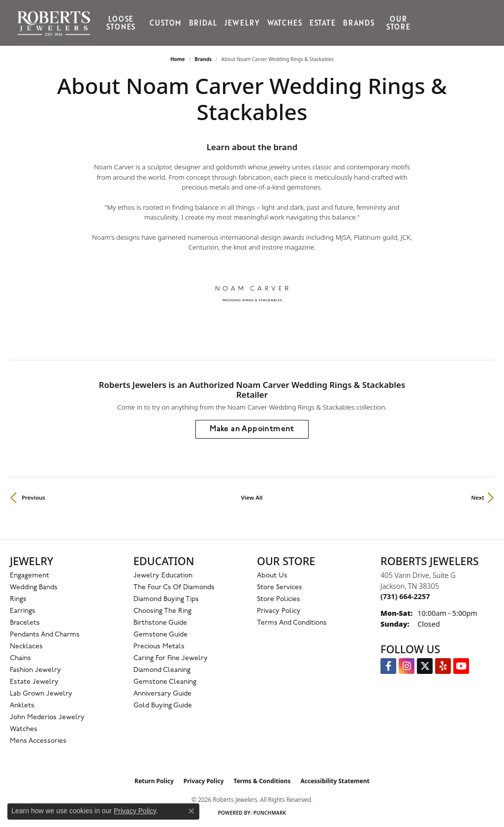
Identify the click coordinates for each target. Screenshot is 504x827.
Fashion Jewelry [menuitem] (35, 670)
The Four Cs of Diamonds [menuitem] (174, 588)
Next (478, 497)
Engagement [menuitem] (30, 576)
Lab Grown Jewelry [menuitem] (41, 694)
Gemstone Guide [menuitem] (160, 635)
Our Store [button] (398, 23)
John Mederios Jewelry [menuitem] (47, 717)
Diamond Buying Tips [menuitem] (166, 599)
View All (252, 497)
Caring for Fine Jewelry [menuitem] (171, 658)
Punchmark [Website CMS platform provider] (270, 813)
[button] (427, 23)
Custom (165, 23)
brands (203, 59)
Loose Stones (121, 23)
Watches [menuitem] (24, 729)
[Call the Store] (405, 596)
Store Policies (279, 599)
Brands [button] (359, 23)
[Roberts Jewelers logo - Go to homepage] (56, 23)
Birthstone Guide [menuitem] (160, 623)
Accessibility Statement (335, 781)
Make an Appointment (252, 429)
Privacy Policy (279, 611)
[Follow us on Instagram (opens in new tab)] (407, 666)
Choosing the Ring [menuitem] (162, 611)
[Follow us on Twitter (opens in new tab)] (425, 666)
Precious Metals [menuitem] (159, 647)
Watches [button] (285, 23)
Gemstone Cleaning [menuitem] (165, 682)
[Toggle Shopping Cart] (481, 23)
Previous (33, 497)
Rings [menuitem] (18, 599)
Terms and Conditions (292, 623)
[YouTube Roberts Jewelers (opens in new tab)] (461, 666)
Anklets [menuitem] (22, 706)
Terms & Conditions (262, 781)
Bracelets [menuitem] (25, 623)
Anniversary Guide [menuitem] (162, 694)
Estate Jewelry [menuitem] (34, 682)
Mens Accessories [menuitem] (38, 741)
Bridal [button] (203, 23)
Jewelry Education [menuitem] (163, 576)
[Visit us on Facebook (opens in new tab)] (388, 666)
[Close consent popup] (191, 811)
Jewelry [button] (242, 23)
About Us (272, 576)
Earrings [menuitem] (23, 611)
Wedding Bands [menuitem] (34, 588)
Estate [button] (323, 23)
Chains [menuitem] (20, 658)
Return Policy (154, 781)
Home (178, 59)
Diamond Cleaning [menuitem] (162, 670)
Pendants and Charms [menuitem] (45, 635)
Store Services (280, 588)
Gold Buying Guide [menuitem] (163, 706)
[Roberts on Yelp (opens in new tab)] (443, 666)
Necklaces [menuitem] (26, 647)
